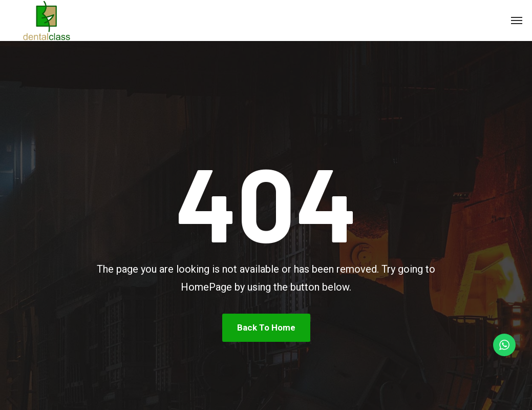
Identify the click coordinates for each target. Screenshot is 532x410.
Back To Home (266, 327)
